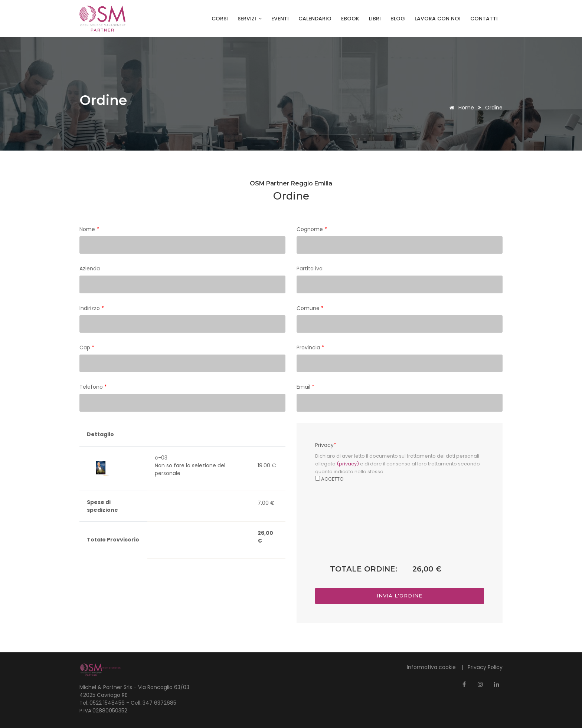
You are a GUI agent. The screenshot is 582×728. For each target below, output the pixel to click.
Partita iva (310, 269)
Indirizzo (92, 308)
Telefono (93, 387)
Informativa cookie (432, 667)
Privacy (326, 445)
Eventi (280, 19)
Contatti (484, 19)
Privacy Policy (485, 667)
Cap (87, 347)
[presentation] (400, 534)
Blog (398, 19)
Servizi (250, 19)
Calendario (315, 19)
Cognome (312, 229)
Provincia (310, 347)
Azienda (90, 269)
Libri (375, 19)
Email (305, 387)
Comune (310, 308)
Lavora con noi (438, 19)
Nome (89, 229)
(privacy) (348, 464)
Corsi (220, 19)
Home (460, 108)
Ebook (350, 19)
